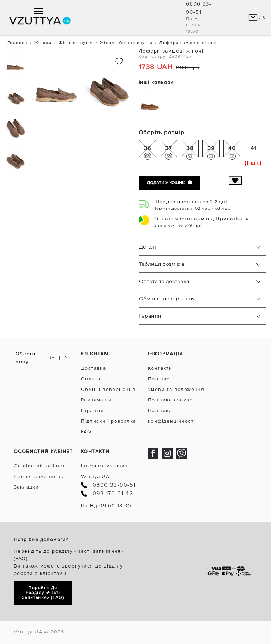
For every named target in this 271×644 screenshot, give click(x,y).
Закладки (26, 487)
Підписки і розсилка (109, 421)
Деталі (147, 247)
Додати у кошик (170, 183)
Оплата (91, 379)
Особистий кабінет (40, 466)
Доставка (93, 368)
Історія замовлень (39, 476)
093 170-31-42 (113, 494)
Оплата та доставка (164, 281)
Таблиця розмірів (162, 264)
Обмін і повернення (108, 389)
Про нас (159, 379)
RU (67, 358)
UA (52, 358)
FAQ (86, 432)
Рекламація (96, 400)
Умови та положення (176, 389)
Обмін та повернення (167, 299)
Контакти (160, 368)
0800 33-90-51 (114, 485)
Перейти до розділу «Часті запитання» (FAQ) (43, 593)
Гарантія (150, 316)
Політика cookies (171, 400)
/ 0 (257, 18)
